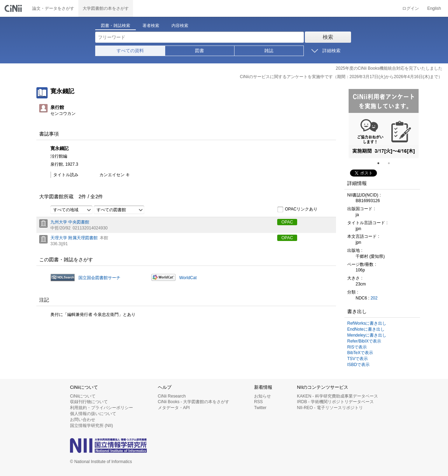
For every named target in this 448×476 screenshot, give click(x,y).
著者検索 (151, 26)
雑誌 (269, 51)
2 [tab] (392, 163)
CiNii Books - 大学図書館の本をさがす (194, 402)
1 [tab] (381, 163)
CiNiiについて (83, 396)
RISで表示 (357, 347)
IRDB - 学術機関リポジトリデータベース (335, 402)
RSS (258, 402)
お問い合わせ (83, 420)
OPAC (287, 222)
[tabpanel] (384, 124)
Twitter (260, 408)
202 (374, 298)
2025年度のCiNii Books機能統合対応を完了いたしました (389, 68)
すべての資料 (130, 51)
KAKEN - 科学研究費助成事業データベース (338, 396)
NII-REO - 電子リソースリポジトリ (330, 408)
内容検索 (180, 26)
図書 (199, 51)
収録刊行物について (89, 402)
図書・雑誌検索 (115, 26)
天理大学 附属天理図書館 (74, 238)
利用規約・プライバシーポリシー (101, 408)
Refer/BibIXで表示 (364, 341)
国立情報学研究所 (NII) (92, 426)
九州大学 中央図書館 (70, 222)
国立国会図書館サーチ (99, 278)
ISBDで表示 (358, 365)
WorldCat (188, 278)
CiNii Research (172, 396)
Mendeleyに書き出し (367, 335)
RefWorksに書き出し (367, 323)
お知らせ (262, 396)
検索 (328, 37)
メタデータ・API (174, 408)
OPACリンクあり (297, 209)
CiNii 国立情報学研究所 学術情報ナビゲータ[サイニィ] (14, 8)
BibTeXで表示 (360, 353)
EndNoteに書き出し (366, 329)
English (434, 8)
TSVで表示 (358, 359)
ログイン (411, 8)
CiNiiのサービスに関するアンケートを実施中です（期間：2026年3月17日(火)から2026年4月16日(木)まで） (341, 77)
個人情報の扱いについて (93, 414)
